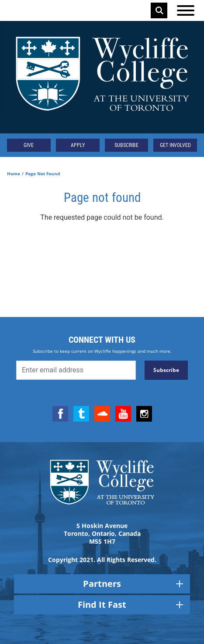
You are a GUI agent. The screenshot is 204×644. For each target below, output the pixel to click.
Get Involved (175, 145)
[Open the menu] (186, 10)
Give (29, 145)
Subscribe (126, 145)
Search (159, 10)
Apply (78, 145)
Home (14, 174)
